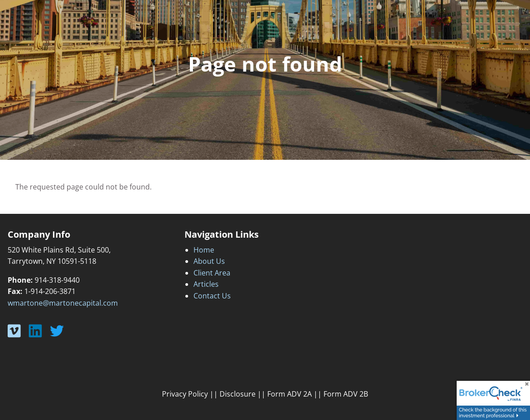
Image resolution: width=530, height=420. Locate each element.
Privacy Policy (185, 394)
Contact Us (212, 296)
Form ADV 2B (346, 394)
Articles (206, 284)
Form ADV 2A (290, 394)
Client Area (212, 273)
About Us (209, 261)
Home (204, 250)
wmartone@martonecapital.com (63, 303)
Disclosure (238, 394)
